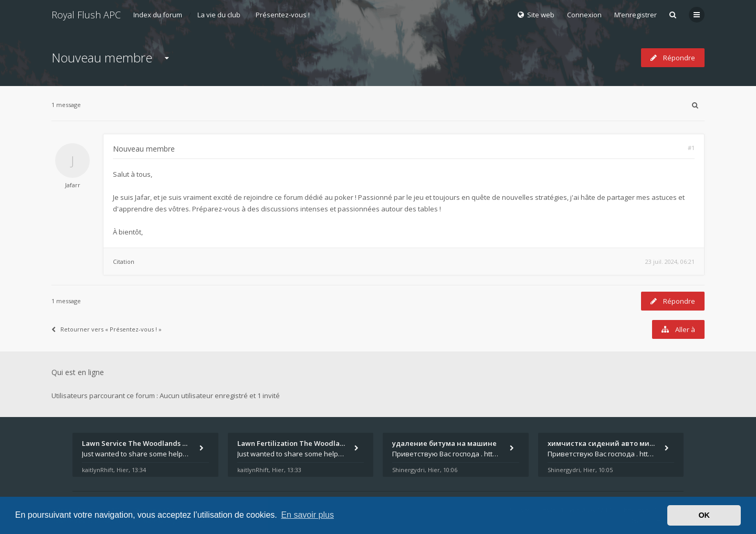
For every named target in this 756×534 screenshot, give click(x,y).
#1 (691, 148)
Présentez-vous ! (283, 15)
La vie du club (219, 15)
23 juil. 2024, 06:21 (670, 261)
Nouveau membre (102, 57)
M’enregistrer (636, 15)
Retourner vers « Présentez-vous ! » (107, 329)
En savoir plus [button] (307, 515)
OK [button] (704, 515)
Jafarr (73, 185)
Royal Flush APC (86, 15)
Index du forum (158, 15)
